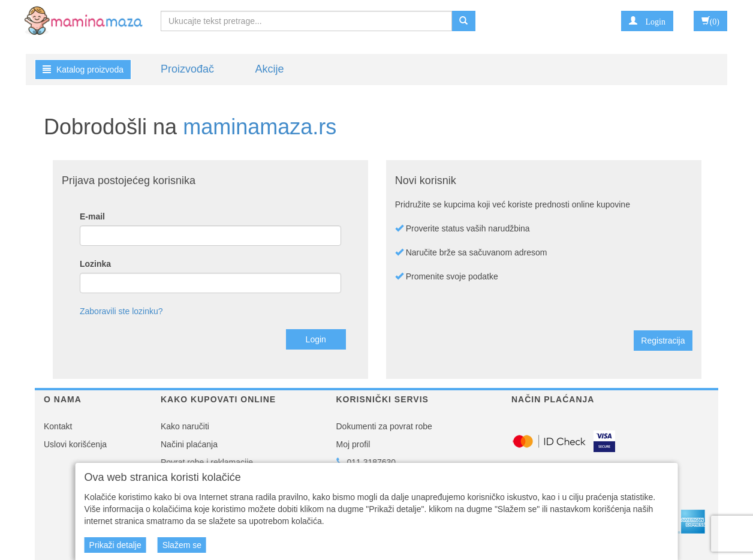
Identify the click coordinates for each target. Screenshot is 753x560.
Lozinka (95, 264)
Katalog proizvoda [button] (83, 70)
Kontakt (58, 426)
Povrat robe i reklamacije (207, 462)
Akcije (269, 69)
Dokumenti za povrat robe (384, 426)
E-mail (92, 216)
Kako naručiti (185, 426)
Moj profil (353, 444)
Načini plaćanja (189, 444)
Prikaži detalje (115, 545)
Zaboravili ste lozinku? (121, 311)
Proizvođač (187, 69)
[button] (647, 21)
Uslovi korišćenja (75, 444)
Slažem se (182, 545)
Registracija (663, 341)
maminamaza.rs (260, 127)
